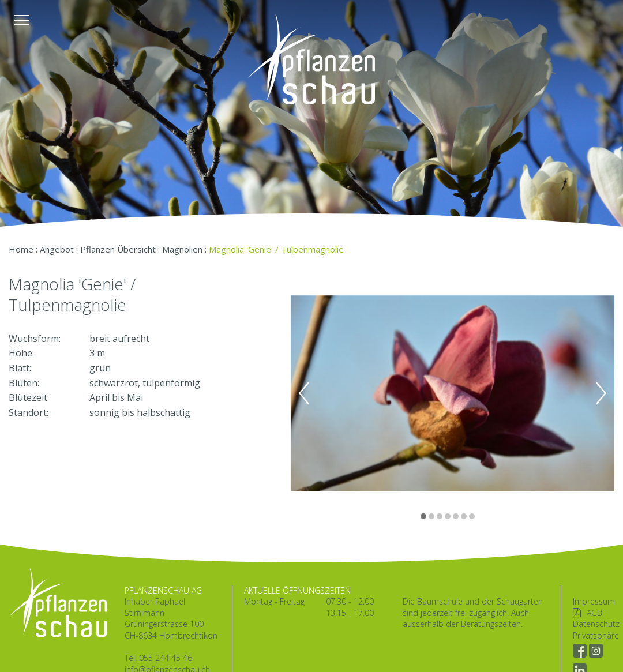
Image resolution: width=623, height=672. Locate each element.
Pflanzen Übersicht (118, 249)
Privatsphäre (596, 635)
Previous (304, 393)
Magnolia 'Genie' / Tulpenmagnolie (276, 249)
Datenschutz (596, 624)
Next (601, 393)
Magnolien (182, 249)
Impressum (594, 601)
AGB (594, 613)
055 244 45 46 (166, 658)
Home (21, 249)
